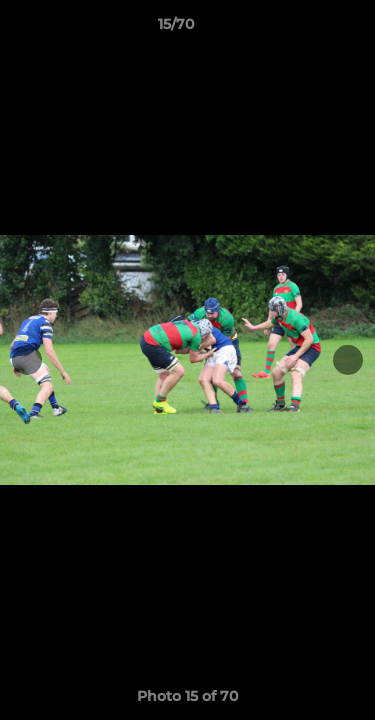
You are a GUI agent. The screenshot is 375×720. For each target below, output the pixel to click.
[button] (303, 29)
